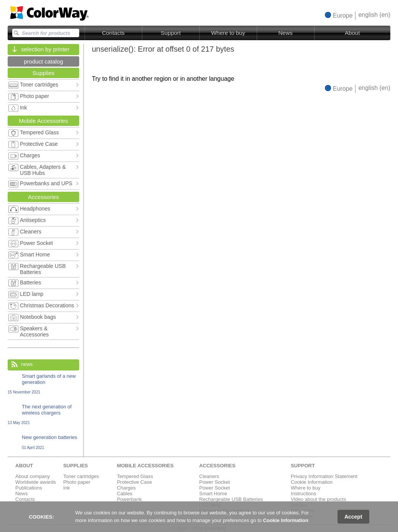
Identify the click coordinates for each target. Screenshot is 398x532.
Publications (29, 488)
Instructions (303, 494)
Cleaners (209, 476)
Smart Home (213, 494)
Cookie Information (312, 482)
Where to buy (228, 33)
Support (171, 33)
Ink (66, 488)
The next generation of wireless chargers (43, 414)
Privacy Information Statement (324, 476)
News (285, 33)
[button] (339, 15)
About (352, 33)
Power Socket (214, 482)
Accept (353, 517)
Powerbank (129, 499)
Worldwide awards (36, 482)
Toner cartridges (81, 476)
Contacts (113, 33)
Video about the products (318, 499)
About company (33, 476)
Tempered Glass (135, 476)
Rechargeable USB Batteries (231, 499)
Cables (124, 494)
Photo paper (77, 482)
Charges (126, 488)
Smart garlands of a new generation (43, 384)
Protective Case (134, 482)
